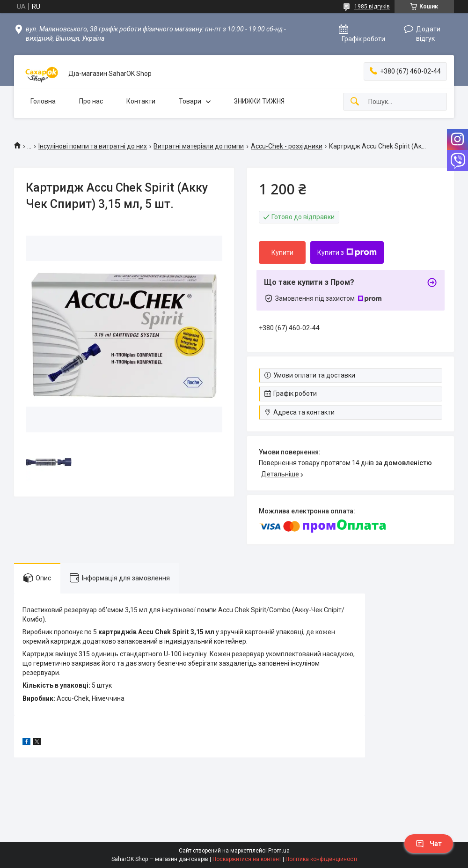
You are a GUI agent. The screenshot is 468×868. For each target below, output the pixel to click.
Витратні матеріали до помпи (199, 146)
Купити (282, 252)
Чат (429, 844)
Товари (190, 101)
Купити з (347, 252)
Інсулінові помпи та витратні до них (93, 146)
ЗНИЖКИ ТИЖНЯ (259, 101)
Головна (43, 101)
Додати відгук (428, 34)
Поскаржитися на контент (247, 859)
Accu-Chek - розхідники (287, 146)
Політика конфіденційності (321, 859)
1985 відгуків (372, 7)
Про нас (91, 101)
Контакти (141, 101)
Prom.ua (279, 851)
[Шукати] (355, 102)
